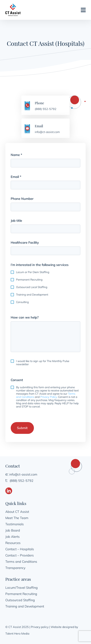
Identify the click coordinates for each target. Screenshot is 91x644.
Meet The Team (17, 518)
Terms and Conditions (21, 562)
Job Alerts (12, 537)
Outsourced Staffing (20, 600)
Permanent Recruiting (29, 280)
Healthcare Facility (25, 243)
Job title (16, 221)
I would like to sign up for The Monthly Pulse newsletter (43, 363)
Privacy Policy (49, 397)
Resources (13, 543)
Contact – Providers (20, 555)
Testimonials (15, 524)
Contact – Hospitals (20, 549)
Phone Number (22, 199)
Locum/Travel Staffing (22, 588)
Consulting (22, 302)
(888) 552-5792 (22, 481)
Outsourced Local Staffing (32, 287)
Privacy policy (40, 627)
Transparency (15, 568)
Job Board (13, 530)
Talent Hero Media (17, 633)
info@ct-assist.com (23, 474)
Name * (22, 155)
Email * (22, 177)
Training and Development (32, 295)
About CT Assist (17, 512)
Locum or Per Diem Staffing (33, 272)
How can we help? (25, 317)
